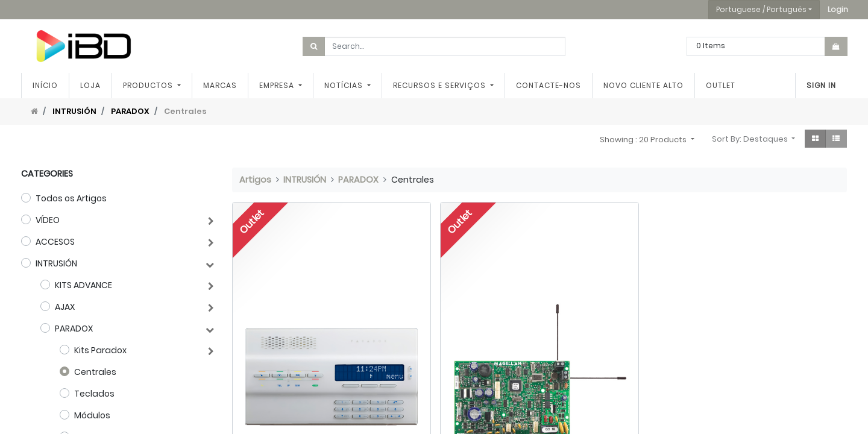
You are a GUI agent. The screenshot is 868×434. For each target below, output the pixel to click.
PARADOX (130, 111)
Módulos (92, 415)
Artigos (255, 180)
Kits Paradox (100, 350)
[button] (838, 10)
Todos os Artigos (71, 198)
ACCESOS (55, 242)
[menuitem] (45, 86)
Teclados (94, 394)
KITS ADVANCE (83, 285)
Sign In (821, 85)
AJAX (65, 307)
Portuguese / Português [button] (761, 9)
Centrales (95, 372)
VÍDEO (48, 220)
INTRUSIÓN (74, 111)
